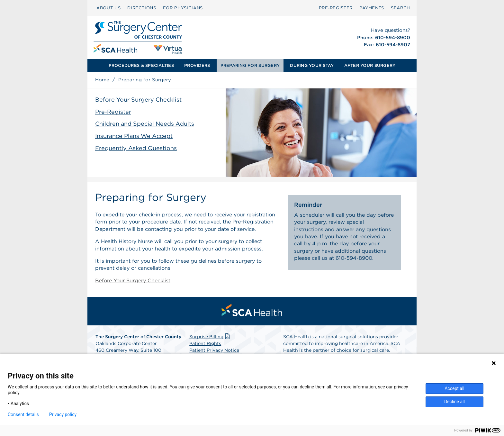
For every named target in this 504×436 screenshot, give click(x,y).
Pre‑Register (336, 8)
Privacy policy (63, 414)
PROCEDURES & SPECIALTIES (141, 65)
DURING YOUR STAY (312, 65)
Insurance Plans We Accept (134, 136)
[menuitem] (108, 8)
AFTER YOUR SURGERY (370, 65)
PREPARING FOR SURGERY (250, 65)
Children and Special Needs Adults (145, 124)
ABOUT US (108, 8)
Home (102, 80)
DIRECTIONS (142, 8)
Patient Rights (205, 343)
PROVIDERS (197, 65)
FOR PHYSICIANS (183, 8)
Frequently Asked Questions (136, 148)
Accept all (455, 388)
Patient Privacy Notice (214, 350)
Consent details (23, 414)
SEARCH (401, 8)
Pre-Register (113, 112)
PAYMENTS (372, 8)
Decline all (455, 402)
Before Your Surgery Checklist (138, 100)
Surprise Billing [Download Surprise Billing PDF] (210, 337)
